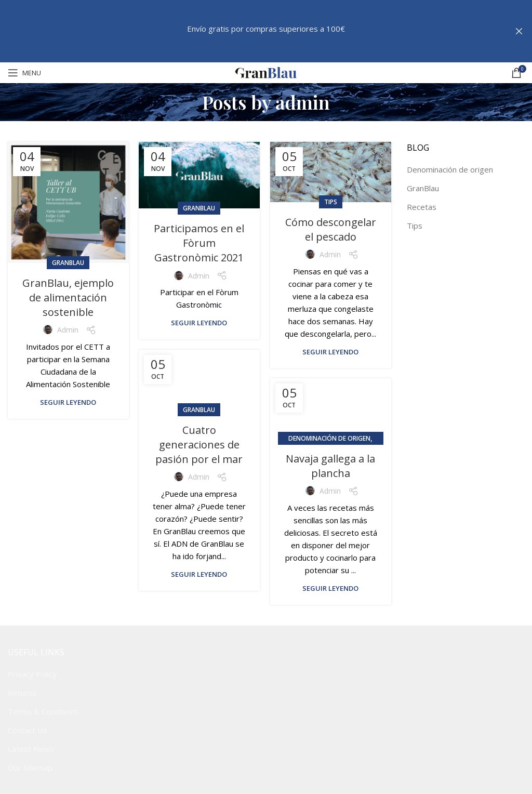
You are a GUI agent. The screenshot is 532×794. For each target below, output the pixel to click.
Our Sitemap (30, 767)
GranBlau (68, 263)
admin (303, 102)
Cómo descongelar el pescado (331, 229)
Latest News (31, 749)
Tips (331, 202)
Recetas (422, 207)
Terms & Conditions (43, 711)
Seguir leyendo (68, 402)
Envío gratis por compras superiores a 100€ (266, 29)
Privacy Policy (32, 674)
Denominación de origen (329, 438)
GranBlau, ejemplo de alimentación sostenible (68, 297)
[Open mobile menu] (24, 73)
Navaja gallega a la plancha (330, 466)
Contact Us (28, 730)
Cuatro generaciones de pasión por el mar (199, 445)
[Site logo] (266, 72)
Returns (22, 693)
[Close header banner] (519, 31)
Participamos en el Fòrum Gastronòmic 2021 (199, 243)
